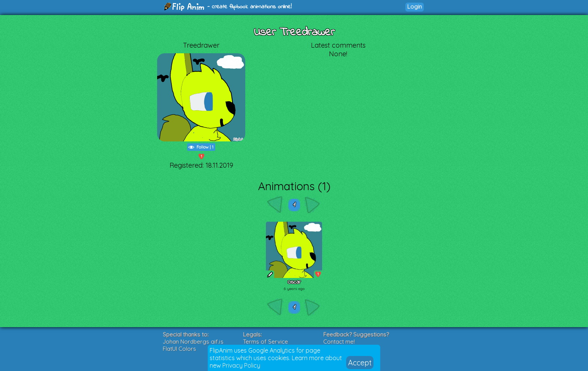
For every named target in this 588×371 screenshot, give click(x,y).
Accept (360, 363)
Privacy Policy (241, 365)
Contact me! (339, 342)
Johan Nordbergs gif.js (193, 342)
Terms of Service (265, 342)
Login (415, 7)
